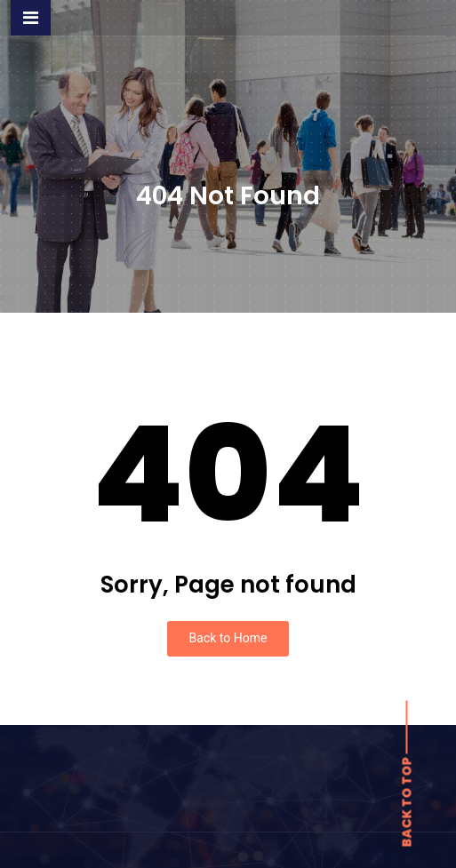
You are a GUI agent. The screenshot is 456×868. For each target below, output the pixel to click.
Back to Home (228, 638)
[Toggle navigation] (31, 18)
